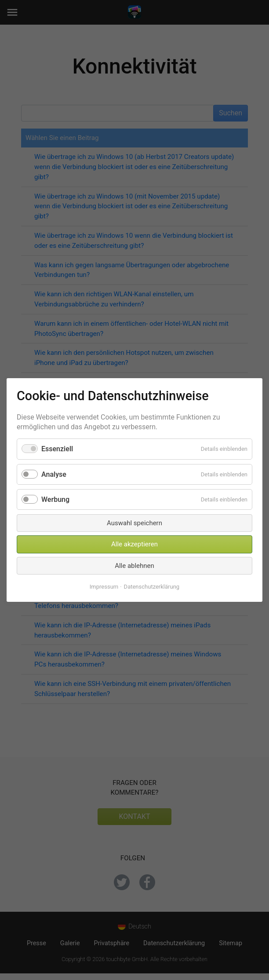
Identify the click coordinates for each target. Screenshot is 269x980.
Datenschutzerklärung (152, 587)
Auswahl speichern (134, 523)
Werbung (55, 499)
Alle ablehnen (134, 566)
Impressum (104, 587)
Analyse (54, 474)
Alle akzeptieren (134, 544)
